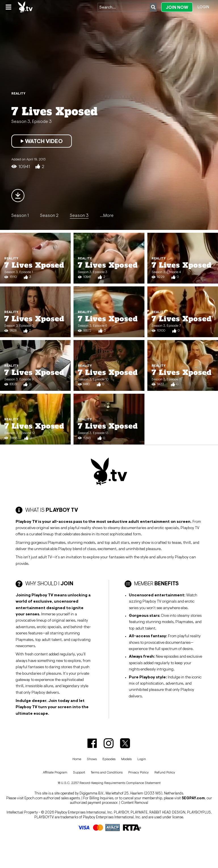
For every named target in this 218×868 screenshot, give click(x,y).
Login (203, 7)
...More (107, 215)
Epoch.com (33, 798)
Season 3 (79, 215)
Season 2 (49, 215)
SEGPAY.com (193, 798)
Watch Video (42, 141)
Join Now (177, 7)
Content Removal (135, 803)
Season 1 (20, 215)
